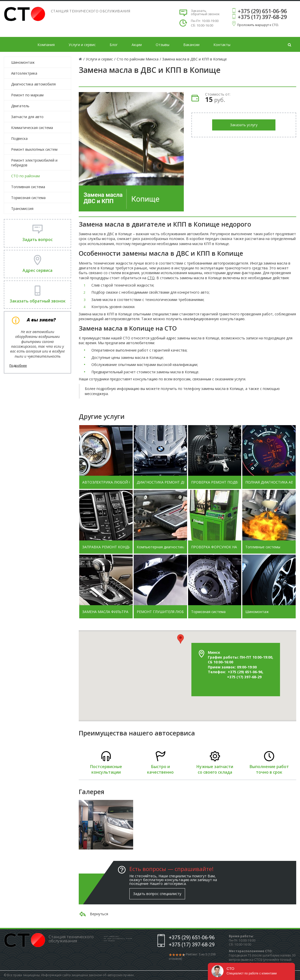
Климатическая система (32, 128)
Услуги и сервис (82, 45)
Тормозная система (28, 198)
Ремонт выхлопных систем (34, 149)
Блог (114, 45)
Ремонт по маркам (27, 95)
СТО (151, 278)
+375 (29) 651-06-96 (262, 11)
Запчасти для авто (27, 117)
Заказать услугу (244, 125)
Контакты (222, 45)
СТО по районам (25, 176)
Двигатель (20, 106)
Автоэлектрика (24, 73)
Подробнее (18, 366)
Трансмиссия (22, 209)
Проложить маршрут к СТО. (258, 25)
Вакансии (191, 45)
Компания (46, 45)
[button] (181, 639)
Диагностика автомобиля (33, 84)
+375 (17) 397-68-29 (262, 17)
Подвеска (19, 138)
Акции (137, 45)
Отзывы (163, 45)
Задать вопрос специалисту (157, 894)
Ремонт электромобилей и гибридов (34, 163)
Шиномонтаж (23, 62)
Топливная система (28, 187)
